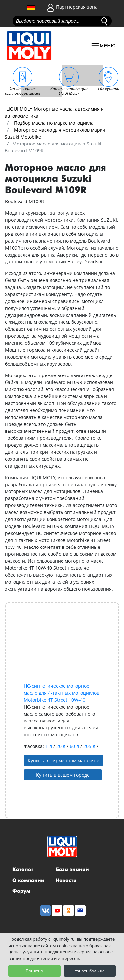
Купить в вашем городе (63, 775)
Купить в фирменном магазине (63, 760)
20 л (62, 746)
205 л (90, 746)
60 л (75, 746)
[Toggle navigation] (103, 46)
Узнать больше (90, 971)
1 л (49, 746)
